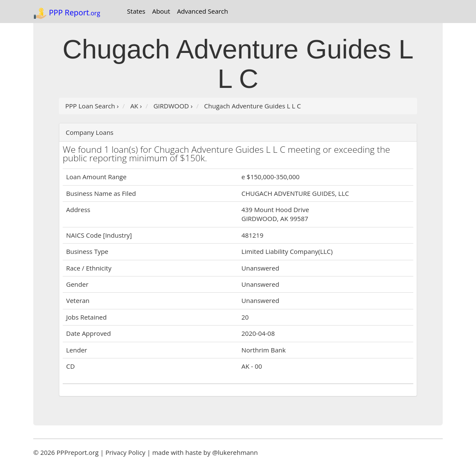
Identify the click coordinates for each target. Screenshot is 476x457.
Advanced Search (203, 11)
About (161, 11)
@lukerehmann (235, 452)
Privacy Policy (125, 452)
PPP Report (67, 13)
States (136, 11)
